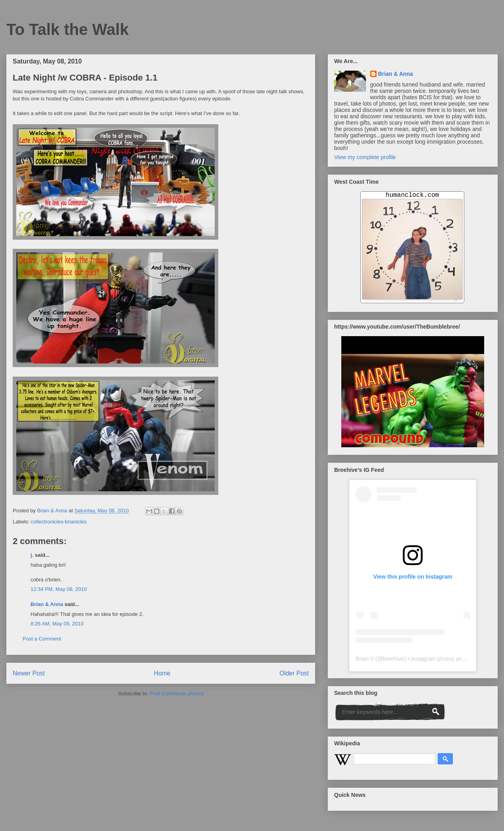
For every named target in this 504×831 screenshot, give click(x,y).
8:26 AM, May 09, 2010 (57, 624)
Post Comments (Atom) (176, 693)
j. (32, 555)
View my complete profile (365, 157)
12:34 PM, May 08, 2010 (59, 589)
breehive (394, 659)
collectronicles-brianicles (59, 522)
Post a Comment (42, 639)
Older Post (294, 673)
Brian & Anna (47, 604)
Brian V (365, 659)
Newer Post (29, 673)
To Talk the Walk (67, 29)
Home (162, 673)
